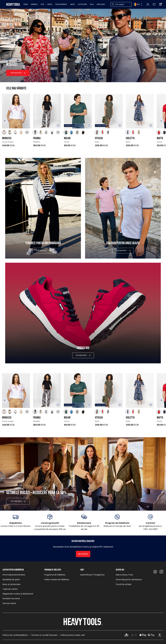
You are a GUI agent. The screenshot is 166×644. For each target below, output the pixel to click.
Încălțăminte (61, 4)
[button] (5, 121)
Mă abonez (83, 554)
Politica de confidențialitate (15, 635)
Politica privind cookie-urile (73, 635)
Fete (43, 4)
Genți (72, 4)
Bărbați (34, 4)
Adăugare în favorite (27, 126)
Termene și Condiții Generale (44, 635)
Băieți (50, 4)
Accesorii (82, 4)
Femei (26, 4)
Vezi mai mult (16, 73)
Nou (92, 4)
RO (137, 4)
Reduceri (101, 4)
